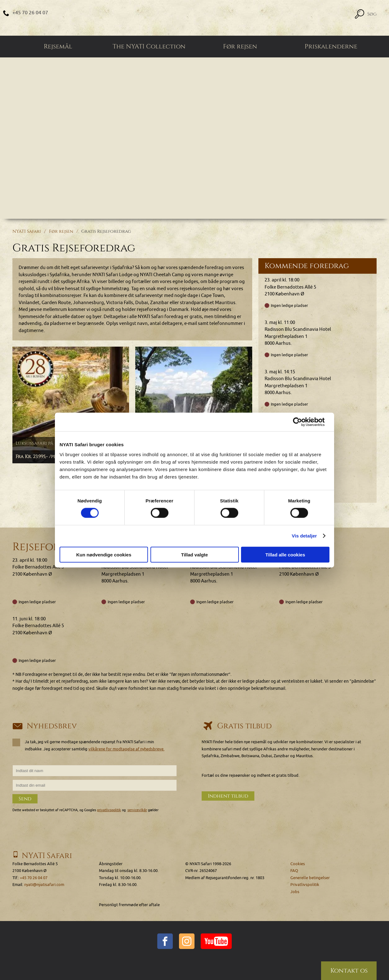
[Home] (194, 18)
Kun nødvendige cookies (104, 554)
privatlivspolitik (109, 810)
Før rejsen (240, 47)
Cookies (298, 864)
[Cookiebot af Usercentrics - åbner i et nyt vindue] (302, 422)
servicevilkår (137, 810)
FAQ (294, 871)
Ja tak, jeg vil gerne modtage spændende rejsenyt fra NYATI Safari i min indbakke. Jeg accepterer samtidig (90, 745)
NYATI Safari (27, 231)
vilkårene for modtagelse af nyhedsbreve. (126, 749)
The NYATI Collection (149, 47)
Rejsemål (58, 47)
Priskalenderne (331, 47)
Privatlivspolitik (305, 885)
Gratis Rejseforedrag (106, 231)
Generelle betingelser (310, 878)
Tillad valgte (194, 554)
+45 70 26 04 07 (30, 13)
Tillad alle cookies (285, 554)
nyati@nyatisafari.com (44, 885)
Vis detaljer (304, 536)
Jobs (295, 892)
